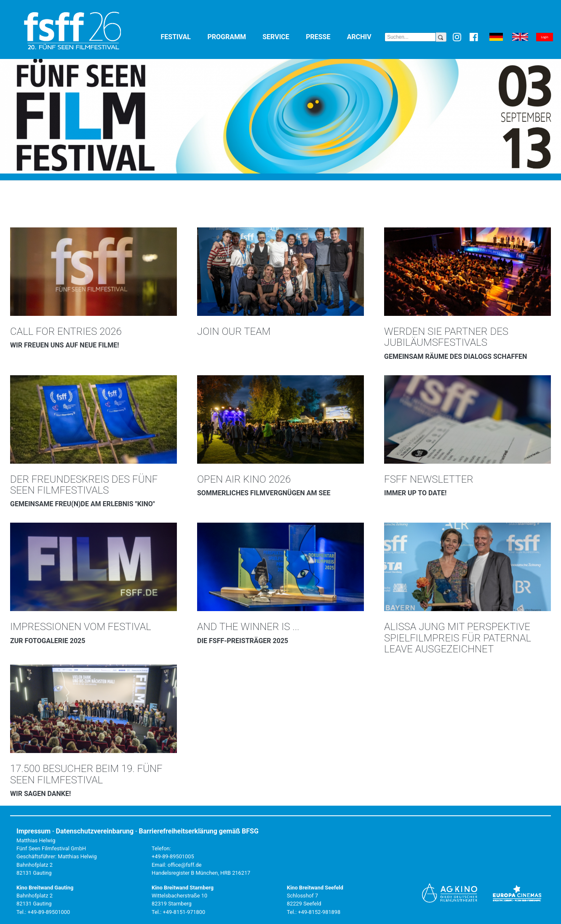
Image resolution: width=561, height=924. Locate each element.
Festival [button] (183, 36)
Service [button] (282, 36)
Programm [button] (233, 36)
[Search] (410, 37)
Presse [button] (325, 36)
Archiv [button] (366, 36)
